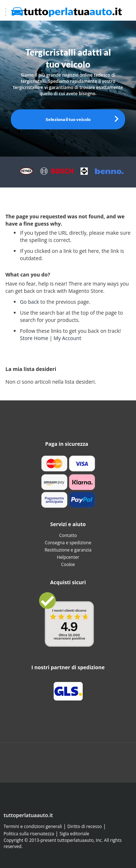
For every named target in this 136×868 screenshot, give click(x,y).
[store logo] (67, 12)
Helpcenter (68, 557)
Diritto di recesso (85, 826)
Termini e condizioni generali (33, 826)
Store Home (34, 338)
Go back (30, 302)
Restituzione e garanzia (68, 550)
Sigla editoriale (74, 834)
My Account (67, 338)
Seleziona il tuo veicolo (68, 119)
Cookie (68, 564)
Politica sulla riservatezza (29, 834)
